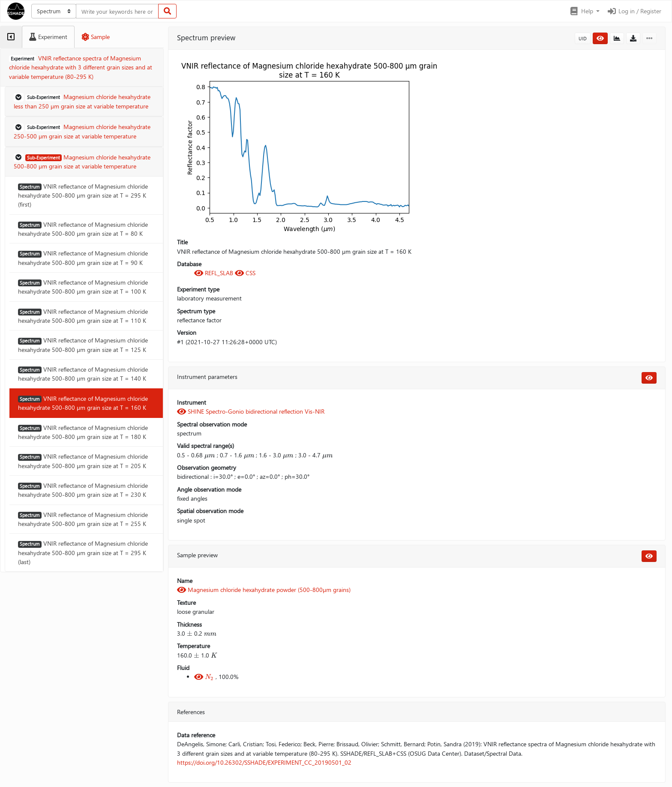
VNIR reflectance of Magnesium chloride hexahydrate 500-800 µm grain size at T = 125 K (83, 345)
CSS (245, 273)
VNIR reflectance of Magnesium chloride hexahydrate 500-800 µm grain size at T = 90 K (83, 258)
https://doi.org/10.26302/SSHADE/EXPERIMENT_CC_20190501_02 (264, 762)
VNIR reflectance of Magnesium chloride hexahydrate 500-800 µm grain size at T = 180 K (83, 432)
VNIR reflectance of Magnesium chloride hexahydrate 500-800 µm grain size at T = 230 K (83, 490)
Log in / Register (634, 11)
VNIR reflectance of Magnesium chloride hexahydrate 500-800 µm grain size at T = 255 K (83, 519)
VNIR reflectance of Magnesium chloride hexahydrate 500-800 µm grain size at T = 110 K (83, 316)
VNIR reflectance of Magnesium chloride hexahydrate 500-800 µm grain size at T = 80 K (83, 229)
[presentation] (210, 455)
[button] (584, 11)
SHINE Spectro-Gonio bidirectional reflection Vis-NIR (251, 411)
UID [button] (583, 38)
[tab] (11, 37)
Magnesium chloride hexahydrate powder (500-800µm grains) (264, 590)
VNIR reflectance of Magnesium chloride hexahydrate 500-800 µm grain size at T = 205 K (83, 461)
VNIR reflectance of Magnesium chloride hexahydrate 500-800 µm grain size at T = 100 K (83, 287)
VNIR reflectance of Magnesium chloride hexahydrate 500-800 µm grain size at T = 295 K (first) (83, 195)
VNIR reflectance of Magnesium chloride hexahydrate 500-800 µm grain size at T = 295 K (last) (83, 553)
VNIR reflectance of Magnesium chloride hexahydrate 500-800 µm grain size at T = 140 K (83, 374)
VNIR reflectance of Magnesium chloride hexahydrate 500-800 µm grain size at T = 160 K (83, 403)
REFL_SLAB (214, 273)
